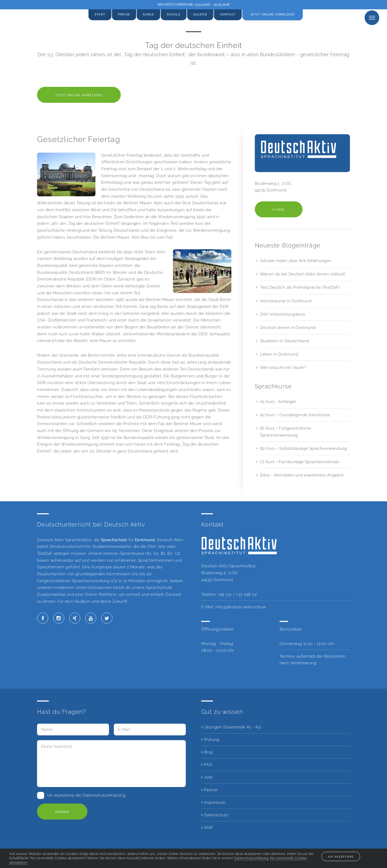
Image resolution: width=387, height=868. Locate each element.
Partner (209, 790)
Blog (207, 752)
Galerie (200, 15)
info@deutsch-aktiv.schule (241, 607)
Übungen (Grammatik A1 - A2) (231, 727)
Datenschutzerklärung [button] (251, 858)
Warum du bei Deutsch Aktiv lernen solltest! (303, 274)
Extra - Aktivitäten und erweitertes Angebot (302, 475)
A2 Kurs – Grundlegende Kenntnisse (295, 415)
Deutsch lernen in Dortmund (288, 327)
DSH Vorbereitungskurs (283, 314)
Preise (124, 15)
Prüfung (210, 739)
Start (100, 15)
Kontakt (228, 15)
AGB (207, 827)
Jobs (207, 777)
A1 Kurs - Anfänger (278, 402)
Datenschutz (215, 815)
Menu (372, 18)
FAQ (207, 765)
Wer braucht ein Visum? (283, 367)
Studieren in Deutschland (285, 341)
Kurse (148, 15)
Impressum (213, 802)
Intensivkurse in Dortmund (286, 301)
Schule (174, 15)
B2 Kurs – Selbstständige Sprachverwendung (304, 448)
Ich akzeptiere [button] (341, 857)
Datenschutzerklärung (104, 795)
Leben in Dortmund (279, 354)
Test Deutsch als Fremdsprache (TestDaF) (300, 287)
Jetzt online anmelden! (273, 15)
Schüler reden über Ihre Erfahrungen (296, 261)
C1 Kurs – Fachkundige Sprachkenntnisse (300, 462)
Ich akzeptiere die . (87, 795)
